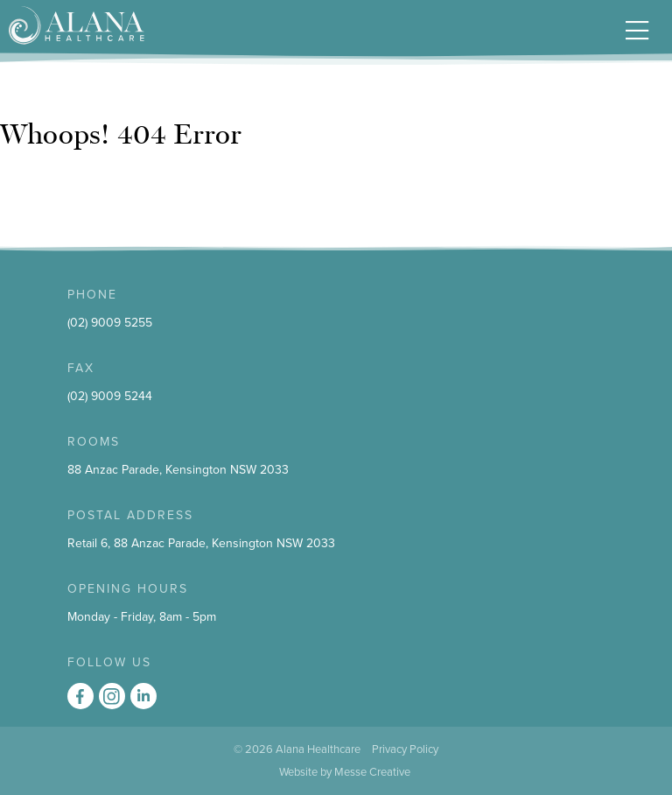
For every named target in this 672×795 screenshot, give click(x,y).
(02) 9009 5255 (110, 323)
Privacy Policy (405, 749)
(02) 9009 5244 (110, 396)
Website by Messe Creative (345, 772)
